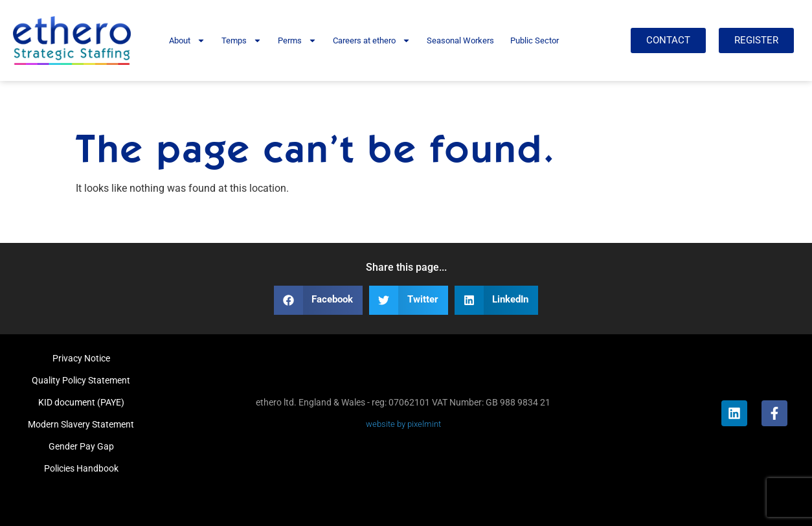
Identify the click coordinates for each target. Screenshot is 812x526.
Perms (297, 40)
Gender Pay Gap (81, 446)
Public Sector (535, 40)
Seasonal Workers (460, 40)
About (187, 40)
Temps (242, 40)
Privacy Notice (81, 358)
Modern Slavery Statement (81, 424)
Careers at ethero (372, 40)
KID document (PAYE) (81, 402)
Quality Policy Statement (81, 380)
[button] (319, 300)
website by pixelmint (403, 424)
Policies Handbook (81, 468)
